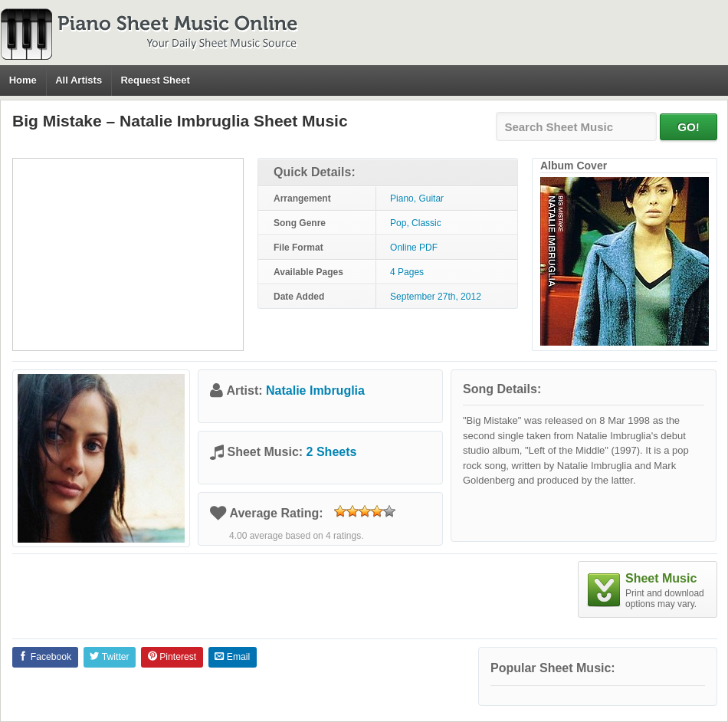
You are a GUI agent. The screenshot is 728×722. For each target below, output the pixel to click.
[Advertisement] (128, 254)
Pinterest (172, 657)
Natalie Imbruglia (315, 391)
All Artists (79, 80)
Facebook (45, 657)
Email (232, 657)
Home (23, 80)
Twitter (109, 657)
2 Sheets (332, 452)
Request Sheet (155, 80)
